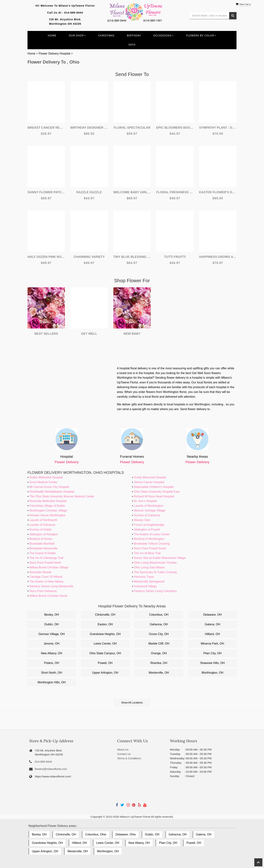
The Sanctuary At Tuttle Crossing (155, 572)
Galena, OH (212, 624)
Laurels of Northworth (43, 520)
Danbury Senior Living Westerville (51, 586)
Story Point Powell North (45, 563)
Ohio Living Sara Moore (149, 567)
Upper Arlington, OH (105, 673)
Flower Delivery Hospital (55, 54)
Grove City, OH (159, 634)
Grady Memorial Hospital (150, 477)
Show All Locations (132, 703)
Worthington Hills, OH (52, 682)
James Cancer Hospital (149, 482)
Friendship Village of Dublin (47, 506)
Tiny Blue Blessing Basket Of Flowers (132, 257)
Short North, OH (52, 673)
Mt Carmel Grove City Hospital (49, 487)
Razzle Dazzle (89, 192)
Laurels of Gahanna (42, 525)
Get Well (89, 334)
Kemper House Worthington (47, 515)
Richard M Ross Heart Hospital (154, 496)
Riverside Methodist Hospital (48, 501)
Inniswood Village (145, 586)
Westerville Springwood (149, 582)
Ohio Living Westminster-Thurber (155, 563)
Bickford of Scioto (41, 539)
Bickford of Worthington (149, 539)
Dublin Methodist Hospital (46, 477)
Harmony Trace (144, 577)
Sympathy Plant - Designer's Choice (218, 128)
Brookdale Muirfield (42, 544)
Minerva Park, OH (212, 644)
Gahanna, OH (159, 624)
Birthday (134, 35)
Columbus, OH (159, 615)
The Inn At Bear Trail (147, 553)
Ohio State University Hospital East (157, 492)
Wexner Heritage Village (150, 510)
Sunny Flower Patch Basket (46, 192)
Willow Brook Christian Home (48, 596)
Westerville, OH (159, 673)
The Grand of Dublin (43, 553)
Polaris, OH (52, 663)
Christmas (106, 35)
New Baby (132, 334)
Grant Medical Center (43, 482)
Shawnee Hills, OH (212, 663)
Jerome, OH (52, 644)
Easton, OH (105, 624)
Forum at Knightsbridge (149, 525)
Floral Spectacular (132, 128)
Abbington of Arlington (44, 534)
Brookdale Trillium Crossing (152, 544)
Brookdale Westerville (43, 548)
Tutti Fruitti (175, 257)
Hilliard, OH (212, 634)
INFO (132, 45)
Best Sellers (46, 334)
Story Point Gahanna (43, 591)
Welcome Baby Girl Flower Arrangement (132, 192)
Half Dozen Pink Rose (46, 257)
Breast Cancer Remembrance (46, 128)
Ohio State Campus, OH (105, 653)
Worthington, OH (212, 673)
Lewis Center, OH (105, 644)
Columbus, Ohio (96, 834)
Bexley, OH (52, 615)
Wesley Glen (142, 520)
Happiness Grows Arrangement (218, 257)
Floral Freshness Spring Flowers (175, 192)
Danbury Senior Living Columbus (155, 591)
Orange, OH (159, 653)
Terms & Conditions (129, 758)
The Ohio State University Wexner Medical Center (62, 496)
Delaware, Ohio (126, 834)
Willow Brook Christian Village (49, 567)
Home (52, 35)
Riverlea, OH (159, 663)
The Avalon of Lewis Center (152, 534)
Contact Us (124, 754)
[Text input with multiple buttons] (209, 16)
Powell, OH (105, 663)
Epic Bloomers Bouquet (175, 128)
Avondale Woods (40, 572)
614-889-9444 (74, 13)
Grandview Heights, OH (105, 634)
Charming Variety (89, 257)
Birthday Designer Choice (89, 128)
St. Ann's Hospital (145, 501)
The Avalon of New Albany (46, 582)
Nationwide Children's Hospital (154, 487)
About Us (123, 750)
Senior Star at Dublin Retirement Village (160, 558)
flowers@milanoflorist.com (51, 769)
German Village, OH (52, 634)
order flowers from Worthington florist (162, 392)
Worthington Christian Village (48, 510)
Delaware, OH (212, 615)
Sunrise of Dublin (41, 530)
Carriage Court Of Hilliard (46, 577)
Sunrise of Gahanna (147, 515)
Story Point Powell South (150, 548)
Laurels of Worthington (149, 506)
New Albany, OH (52, 653)
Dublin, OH (52, 624)
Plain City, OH (212, 653)
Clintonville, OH (105, 615)
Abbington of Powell (147, 530)
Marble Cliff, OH (159, 644)
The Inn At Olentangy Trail (46, 558)
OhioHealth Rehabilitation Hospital (52, 492)
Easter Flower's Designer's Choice (218, 192)
